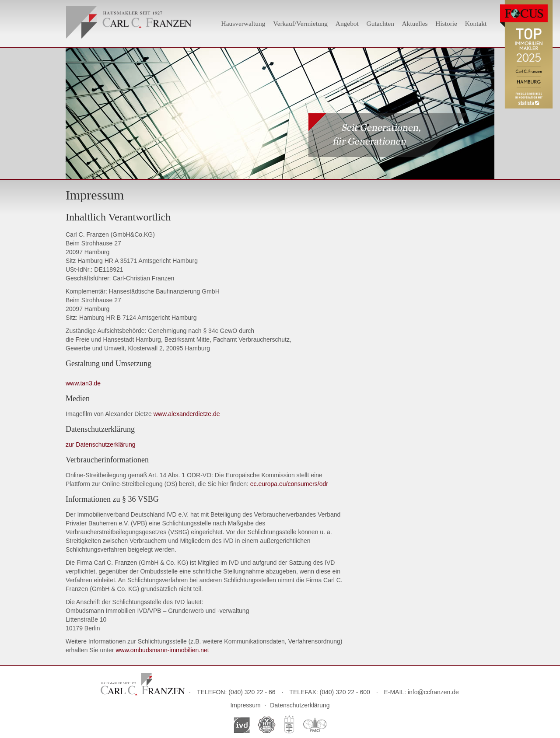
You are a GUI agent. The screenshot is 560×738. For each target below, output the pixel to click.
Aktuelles (415, 23)
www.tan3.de (83, 383)
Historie (446, 23)
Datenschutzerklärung (300, 705)
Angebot (347, 23)
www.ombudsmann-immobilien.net (162, 650)
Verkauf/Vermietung (300, 23)
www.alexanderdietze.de (187, 414)
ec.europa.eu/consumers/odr (289, 484)
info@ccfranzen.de (433, 692)
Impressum (245, 705)
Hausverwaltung (243, 23)
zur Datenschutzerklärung (101, 444)
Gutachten (380, 23)
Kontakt (476, 23)
